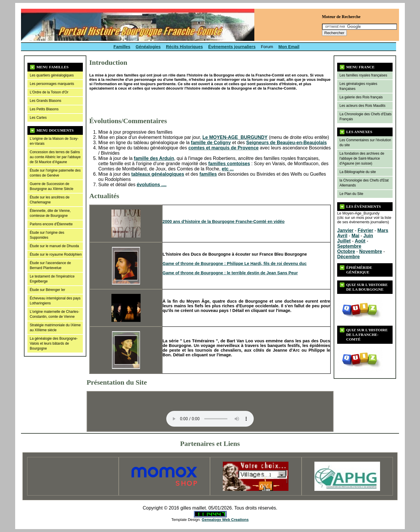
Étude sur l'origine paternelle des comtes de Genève (55, 173)
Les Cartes (38, 118)
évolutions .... (152, 185)
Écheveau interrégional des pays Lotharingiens (55, 301)
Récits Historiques (184, 47)
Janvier (345, 230)
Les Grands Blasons (45, 101)
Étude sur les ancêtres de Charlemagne (50, 200)
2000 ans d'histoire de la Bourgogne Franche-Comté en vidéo (223, 221)
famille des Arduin (154, 158)
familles (208, 174)
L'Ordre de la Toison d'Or (49, 92)
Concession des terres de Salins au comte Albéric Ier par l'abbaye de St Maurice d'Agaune (55, 157)
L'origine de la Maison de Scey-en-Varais (54, 141)
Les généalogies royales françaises (358, 86)
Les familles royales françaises (363, 75)
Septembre (349, 246)
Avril (342, 236)
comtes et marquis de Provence (224, 148)
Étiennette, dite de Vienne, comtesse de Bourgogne (50, 213)
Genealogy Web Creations (225, 520)
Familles (122, 47)
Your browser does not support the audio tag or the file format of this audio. (210, 411)
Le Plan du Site (351, 194)
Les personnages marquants (52, 84)
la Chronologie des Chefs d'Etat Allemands (364, 183)
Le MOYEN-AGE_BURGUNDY (235, 137)
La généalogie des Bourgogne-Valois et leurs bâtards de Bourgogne (54, 343)
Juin (368, 236)
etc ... (228, 169)
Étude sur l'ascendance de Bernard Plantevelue (50, 265)
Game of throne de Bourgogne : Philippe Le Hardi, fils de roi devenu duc (235, 264)
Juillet (344, 241)
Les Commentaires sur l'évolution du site (365, 143)
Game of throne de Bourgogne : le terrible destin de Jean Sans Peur (230, 273)
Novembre (371, 251)
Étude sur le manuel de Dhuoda (54, 246)
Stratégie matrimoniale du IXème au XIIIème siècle (55, 328)
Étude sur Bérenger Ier (47, 290)
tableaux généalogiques (158, 174)
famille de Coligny (211, 143)
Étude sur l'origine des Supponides (47, 235)
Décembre (348, 257)
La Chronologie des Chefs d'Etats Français (365, 117)
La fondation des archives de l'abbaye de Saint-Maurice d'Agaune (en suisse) (362, 158)
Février (365, 230)
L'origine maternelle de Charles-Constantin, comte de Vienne (55, 314)
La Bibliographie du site (358, 172)
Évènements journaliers (232, 47)
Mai (355, 236)
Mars (383, 230)
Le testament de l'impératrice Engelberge (52, 279)
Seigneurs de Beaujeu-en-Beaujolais (287, 143)
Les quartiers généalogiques (52, 75)
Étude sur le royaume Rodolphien (56, 254)
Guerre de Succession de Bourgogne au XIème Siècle (51, 186)
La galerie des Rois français (361, 97)
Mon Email (289, 47)
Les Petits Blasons (44, 109)
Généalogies (148, 47)
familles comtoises (229, 164)
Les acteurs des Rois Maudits (362, 106)
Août (360, 241)
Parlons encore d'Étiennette (51, 224)
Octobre (346, 251)
